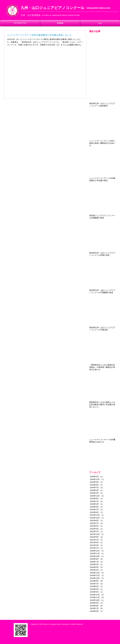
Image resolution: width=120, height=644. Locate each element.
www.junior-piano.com (98, 8)
